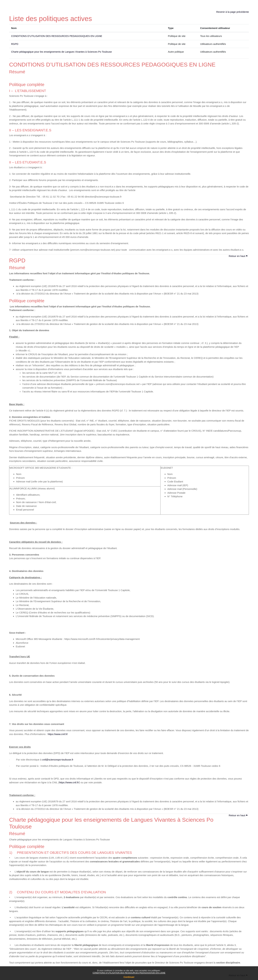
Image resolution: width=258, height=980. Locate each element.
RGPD (15, 44)
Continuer (129, 977)
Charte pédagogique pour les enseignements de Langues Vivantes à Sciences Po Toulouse (61, 52)
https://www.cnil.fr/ (58, 734)
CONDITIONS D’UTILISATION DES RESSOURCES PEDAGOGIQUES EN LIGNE (129, 973)
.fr (72, 760)
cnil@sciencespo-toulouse (57, 760)
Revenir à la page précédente (233, 12)
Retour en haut (238, 256)
